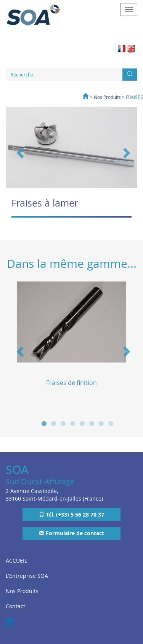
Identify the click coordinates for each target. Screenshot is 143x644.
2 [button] (54, 423)
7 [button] (101, 423)
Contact (15, 606)
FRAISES (134, 97)
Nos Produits (107, 97)
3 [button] (63, 423)
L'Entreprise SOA (27, 576)
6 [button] (92, 423)
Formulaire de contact (71, 533)
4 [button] (73, 423)
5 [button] (82, 423)
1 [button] (44, 423)
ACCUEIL (16, 561)
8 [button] (111, 423)
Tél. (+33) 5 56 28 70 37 (71, 514)
